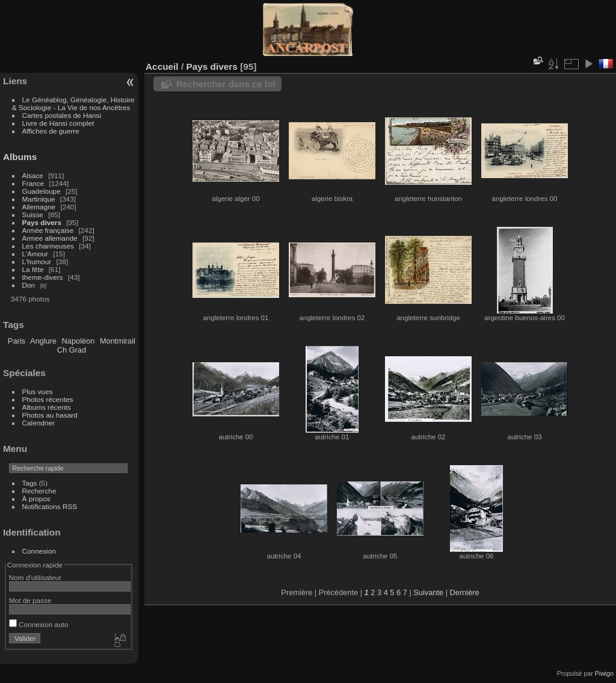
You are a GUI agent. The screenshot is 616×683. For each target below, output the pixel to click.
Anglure (43, 341)
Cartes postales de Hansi (62, 115)
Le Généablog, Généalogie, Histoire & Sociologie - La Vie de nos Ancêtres (73, 104)
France (33, 183)
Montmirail (118, 341)
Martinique (39, 199)
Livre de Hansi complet (58, 123)
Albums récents (47, 407)
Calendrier (38, 423)
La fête (33, 269)
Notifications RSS (50, 506)
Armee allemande (50, 238)
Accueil (162, 66)
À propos (36, 499)
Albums (20, 157)
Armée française (48, 230)
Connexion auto (39, 624)
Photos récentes (48, 399)
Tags (30, 483)
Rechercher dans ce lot (226, 84)
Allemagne (39, 207)
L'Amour (35, 254)
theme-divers (43, 277)
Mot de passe (30, 600)
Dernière (465, 592)
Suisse (33, 215)
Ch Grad (72, 350)
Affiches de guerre (51, 131)
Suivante (428, 592)
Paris (17, 341)
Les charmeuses (48, 246)
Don (29, 285)
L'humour (37, 261)
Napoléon (79, 341)
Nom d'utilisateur (35, 577)
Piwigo (604, 673)
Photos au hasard (50, 415)
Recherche (39, 491)
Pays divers (42, 222)
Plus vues (38, 391)
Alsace (33, 175)
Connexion (39, 551)
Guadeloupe (42, 191)
